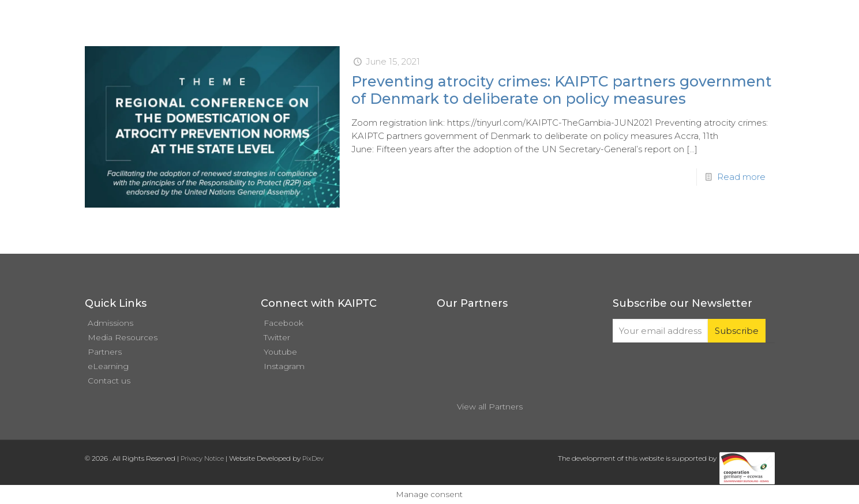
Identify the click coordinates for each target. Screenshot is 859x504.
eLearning (108, 366)
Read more (741, 177)
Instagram (284, 366)
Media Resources (123, 337)
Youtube (280, 352)
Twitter (277, 337)
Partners (105, 352)
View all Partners (490, 407)
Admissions (110, 323)
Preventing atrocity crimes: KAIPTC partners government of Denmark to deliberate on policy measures (562, 90)
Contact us (109, 381)
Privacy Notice (202, 458)
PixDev (313, 458)
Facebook (284, 323)
